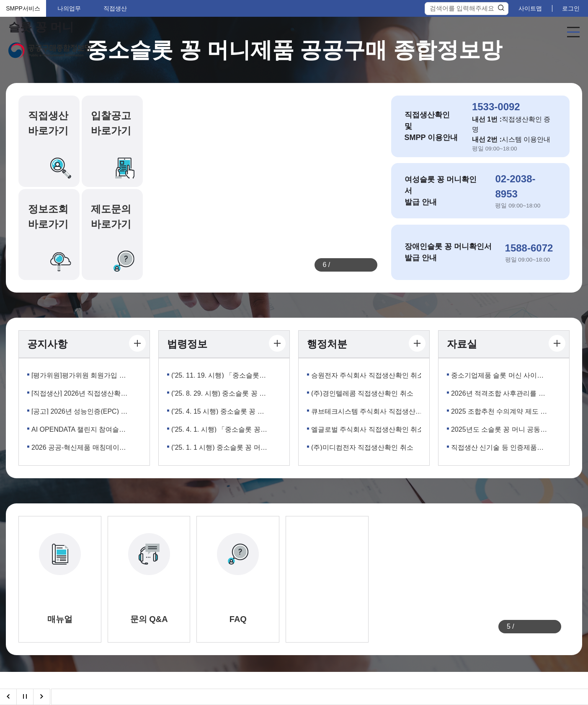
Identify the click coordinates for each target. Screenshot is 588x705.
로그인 (571, 8)
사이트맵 (530, 8)
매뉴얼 (60, 619)
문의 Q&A (149, 619)
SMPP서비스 (23, 8)
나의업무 (69, 8)
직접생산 (115, 8)
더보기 (137, 343)
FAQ (238, 619)
